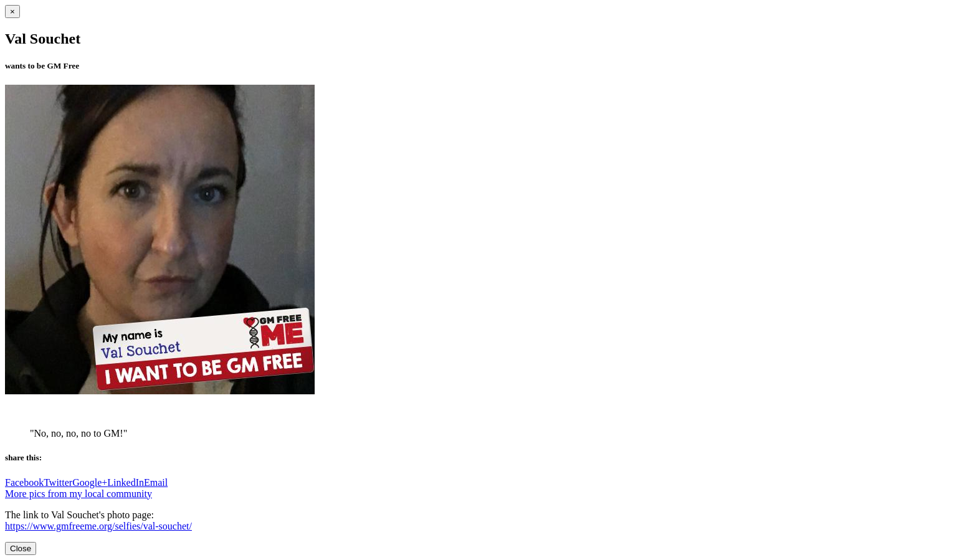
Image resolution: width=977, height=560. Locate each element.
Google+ (90, 482)
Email (156, 482)
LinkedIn (126, 482)
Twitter (58, 482)
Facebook (24, 482)
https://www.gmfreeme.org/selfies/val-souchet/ (98, 526)
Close (21, 548)
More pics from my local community (79, 494)
